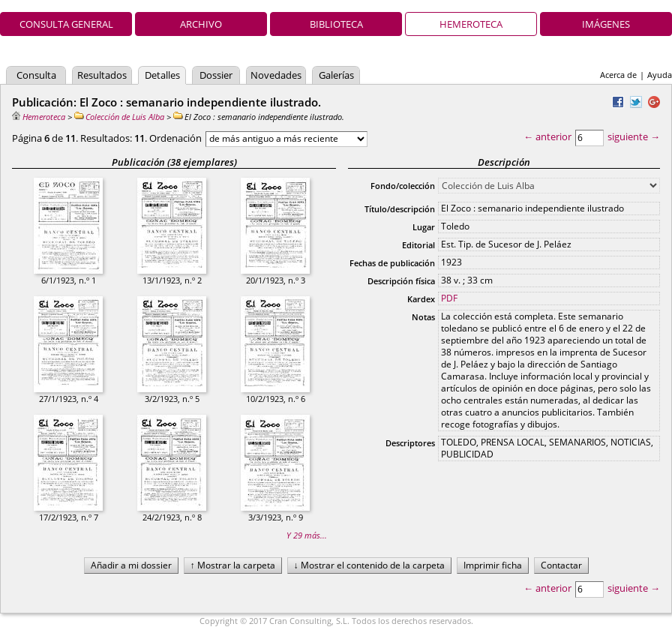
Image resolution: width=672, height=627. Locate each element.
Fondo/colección (403, 186)
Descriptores (410, 443)
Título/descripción (400, 209)
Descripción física (401, 281)
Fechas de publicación (392, 263)
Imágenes (606, 24)
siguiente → (634, 136)
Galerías (336, 75)
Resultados (102, 75)
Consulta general (66, 24)
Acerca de (618, 75)
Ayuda (660, 75)
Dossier (216, 75)
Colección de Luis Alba (119, 117)
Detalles (162, 75)
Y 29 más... (307, 535)
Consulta (36, 75)
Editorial (418, 245)
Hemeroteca (471, 24)
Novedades (276, 75)
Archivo (201, 24)
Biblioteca (336, 24)
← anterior (547, 136)
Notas (423, 317)
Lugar (424, 227)
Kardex (421, 299)
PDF (449, 298)
